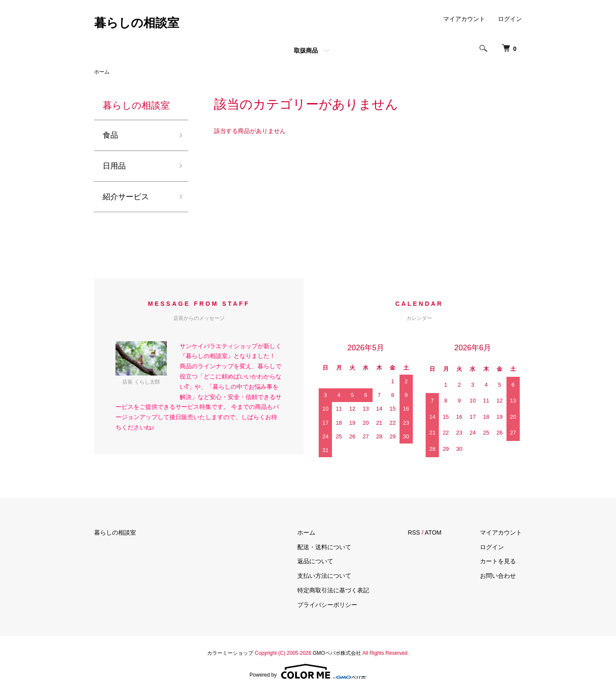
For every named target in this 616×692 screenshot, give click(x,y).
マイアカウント (464, 19)
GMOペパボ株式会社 (337, 653)
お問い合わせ (498, 576)
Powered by (308, 671)
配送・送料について (324, 547)
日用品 (114, 166)
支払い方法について (324, 576)
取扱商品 (306, 50)
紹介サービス (126, 197)
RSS (414, 532)
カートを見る (498, 561)
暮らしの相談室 (137, 23)
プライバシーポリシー (327, 605)
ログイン (510, 19)
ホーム (102, 72)
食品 (110, 135)
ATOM (433, 532)
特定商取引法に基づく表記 (333, 590)
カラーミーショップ (230, 653)
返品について (315, 561)
